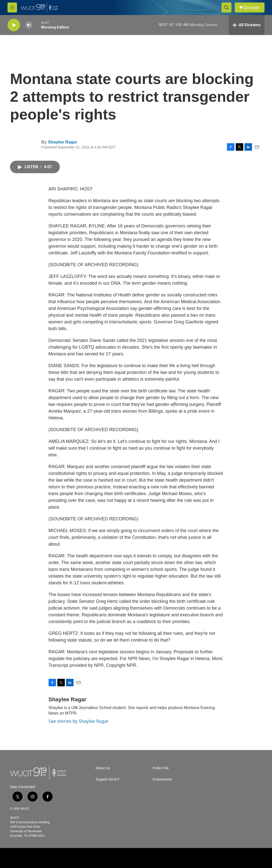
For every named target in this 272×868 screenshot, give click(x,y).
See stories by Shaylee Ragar (79, 721)
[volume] (29, 25)
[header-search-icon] (226, 7)
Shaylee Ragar (62, 142)
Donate (252, 8)
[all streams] (247, 25)
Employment (162, 779)
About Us (103, 768)
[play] (14, 25)
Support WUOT (108, 779)
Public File (161, 768)
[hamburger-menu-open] (12, 7)
